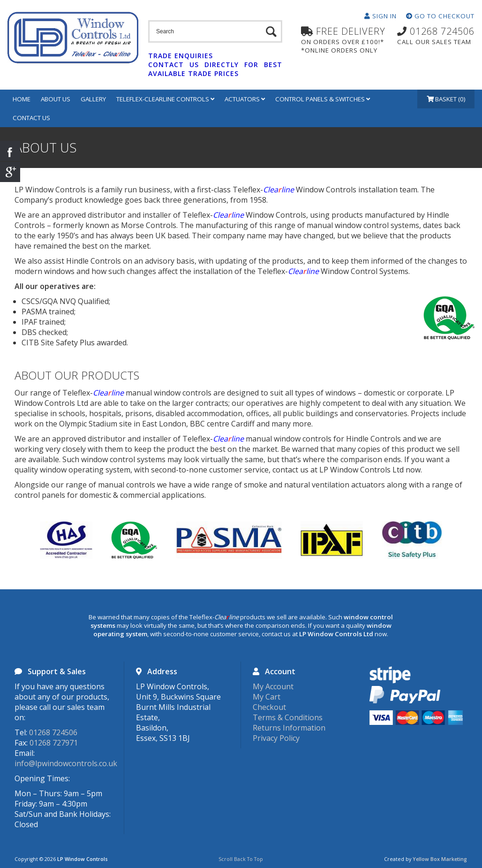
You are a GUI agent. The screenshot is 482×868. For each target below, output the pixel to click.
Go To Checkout (440, 16)
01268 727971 (54, 743)
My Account (273, 686)
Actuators (245, 99)
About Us (56, 99)
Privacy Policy (276, 738)
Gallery (93, 99)
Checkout (269, 707)
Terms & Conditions (288, 717)
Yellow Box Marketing (440, 859)
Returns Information (289, 728)
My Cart (267, 697)
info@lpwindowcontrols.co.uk (66, 763)
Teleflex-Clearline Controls (165, 99)
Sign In (380, 16)
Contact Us (31, 118)
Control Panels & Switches (323, 99)
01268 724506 (53, 732)
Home (22, 99)
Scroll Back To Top (241, 859)
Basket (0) (446, 99)
